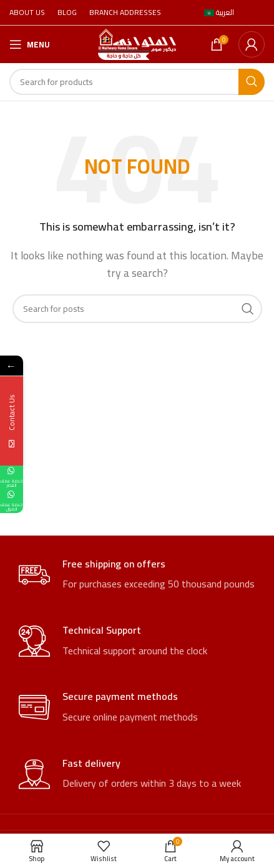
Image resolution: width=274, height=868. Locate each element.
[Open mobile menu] (30, 44)
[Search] (137, 82)
